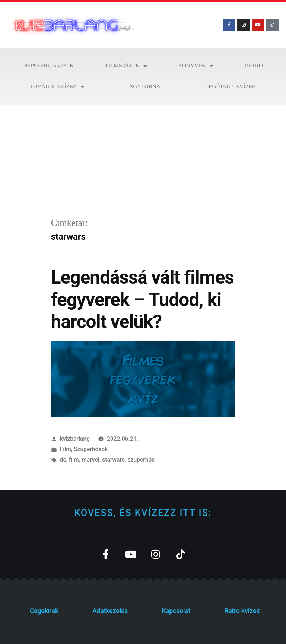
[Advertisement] (143, 160)
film (74, 460)
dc (63, 460)
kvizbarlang (75, 439)
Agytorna (144, 87)
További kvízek (57, 87)
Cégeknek (44, 611)
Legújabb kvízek (231, 87)
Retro (253, 66)
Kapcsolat (176, 611)
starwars (113, 460)
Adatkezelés (110, 611)
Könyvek (195, 66)
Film (66, 449)
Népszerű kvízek (48, 66)
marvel (90, 460)
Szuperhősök (91, 449)
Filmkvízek (126, 66)
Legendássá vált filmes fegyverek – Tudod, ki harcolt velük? (142, 299)
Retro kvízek (242, 611)
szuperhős (141, 460)
